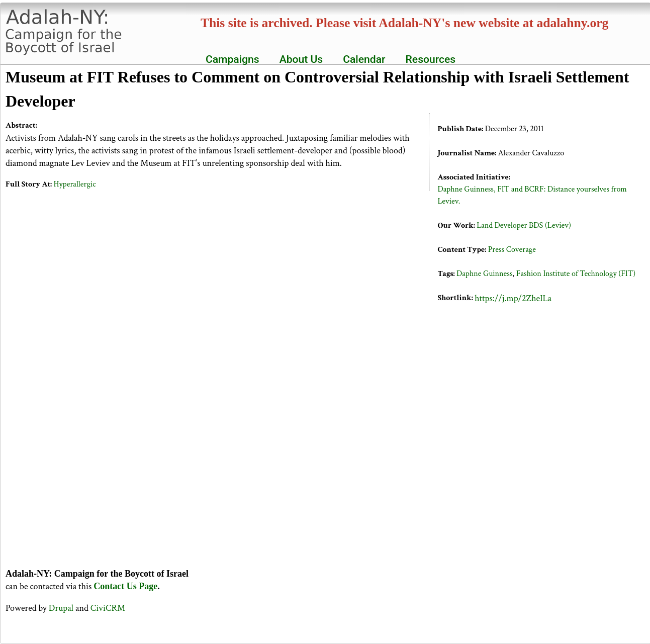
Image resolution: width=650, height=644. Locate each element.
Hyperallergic (75, 184)
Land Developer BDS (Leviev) (524, 225)
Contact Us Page (125, 586)
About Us (301, 59)
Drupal (61, 608)
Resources (431, 59)
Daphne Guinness (485, 274)
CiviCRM (108, 608)
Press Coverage (512, 250)
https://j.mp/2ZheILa (513, 298)
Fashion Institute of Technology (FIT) (576, 274)
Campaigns (233, 59)
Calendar (364, 59)
